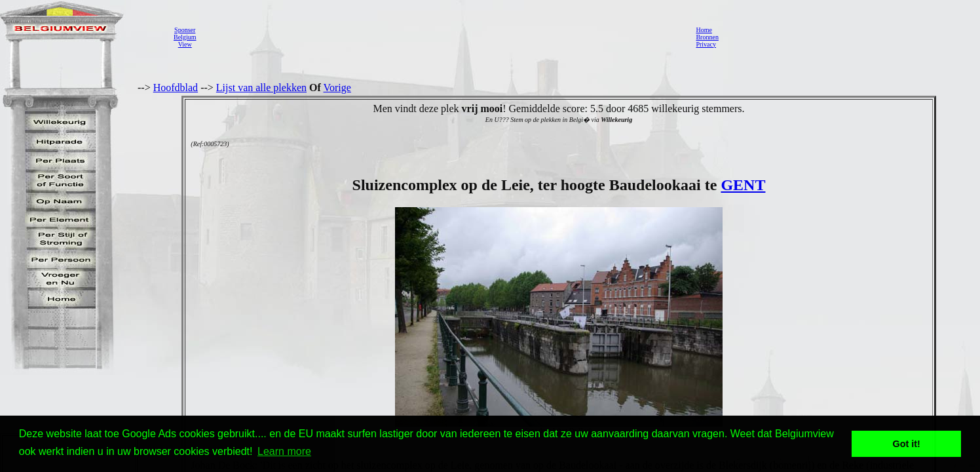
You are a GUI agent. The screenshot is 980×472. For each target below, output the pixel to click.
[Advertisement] (442, 37)
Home (704, 30)
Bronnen (707, 37)
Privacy (706, 44)
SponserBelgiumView (185, 37)
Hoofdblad (176, 88)
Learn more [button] (284, 451)
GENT (743, 185)
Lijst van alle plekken (261, 88)
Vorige (337, 88)
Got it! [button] (907, 444)
